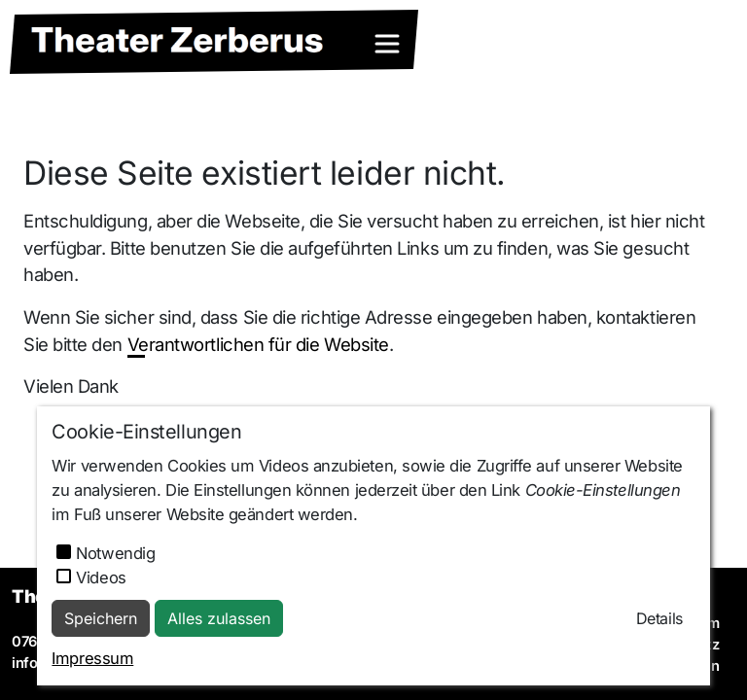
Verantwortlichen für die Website (258, 344)
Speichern (101, 618)
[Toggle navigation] (387, 44)
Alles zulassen (219, 618)
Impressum (92, 658)
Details (659, 618)
